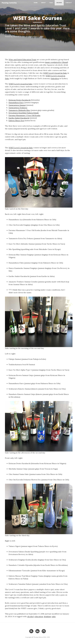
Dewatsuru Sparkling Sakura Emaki (24, 113)
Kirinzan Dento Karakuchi (20, 100)
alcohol (30, 616)
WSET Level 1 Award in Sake (55, 73)
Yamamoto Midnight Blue (19, 110)
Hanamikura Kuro (16, 102)
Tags (51, 3)
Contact (69, 3)
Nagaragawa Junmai (17, 105)
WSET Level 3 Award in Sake (21, 148)
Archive (59, 3)
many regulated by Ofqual (56, 62)
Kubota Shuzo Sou (16, 121)
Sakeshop (55, 78)
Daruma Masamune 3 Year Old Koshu (24, 115)
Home (36, 3)
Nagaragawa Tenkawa (18, 108)
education (39, 616)
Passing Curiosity (9, 3)
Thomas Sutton (19, 36)
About (43, 3)
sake (54, 616)
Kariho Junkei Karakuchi (19, 118)
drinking (47, 616)
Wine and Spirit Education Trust (22, 60)
